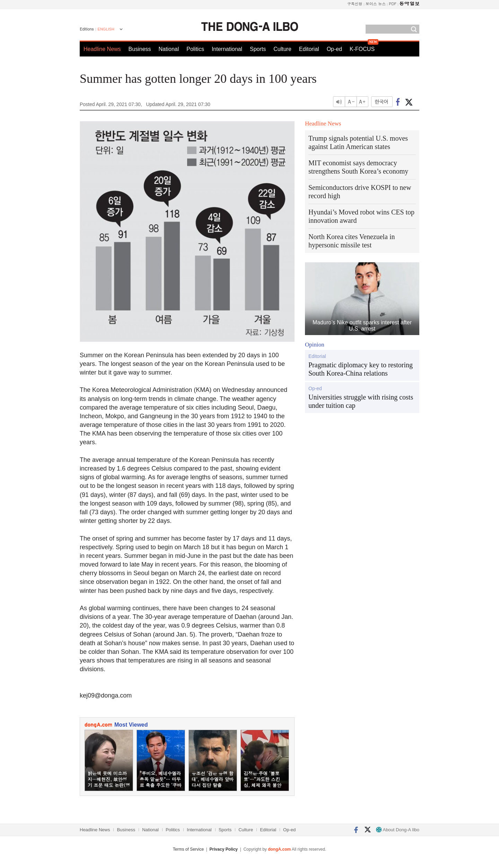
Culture (282, 49)
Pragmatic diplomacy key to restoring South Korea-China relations (361, 369)
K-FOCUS (362, 49)
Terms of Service (188, 849)
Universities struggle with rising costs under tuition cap (361, 401)
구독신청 (355, 4)
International (227, 49)
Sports (258, 49)
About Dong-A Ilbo (398, 830)
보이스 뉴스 (376, 4)
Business (140, 49)
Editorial (309, 49)
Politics (195, 49)
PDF (393, 4)
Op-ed (334, 49)
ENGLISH (106, 29)
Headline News (102, 49)
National (169, 49)
